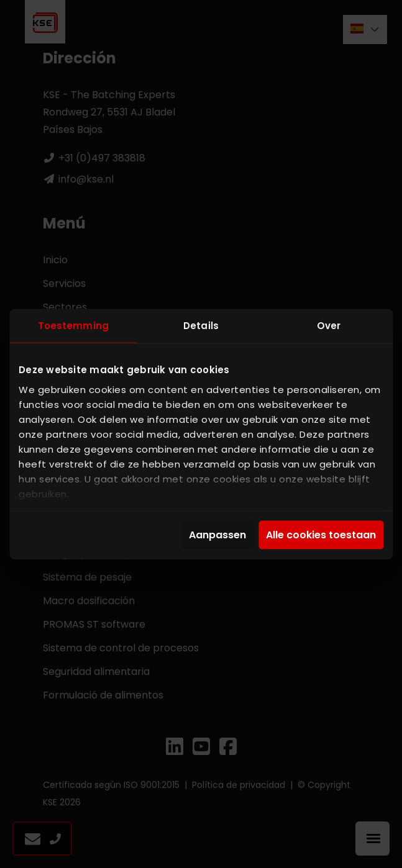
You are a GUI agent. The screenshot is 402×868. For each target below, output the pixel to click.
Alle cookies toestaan (321, 535)
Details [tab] (201, 326)
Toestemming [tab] (73, 326)
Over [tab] (329, 326)
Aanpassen (217, 535)
